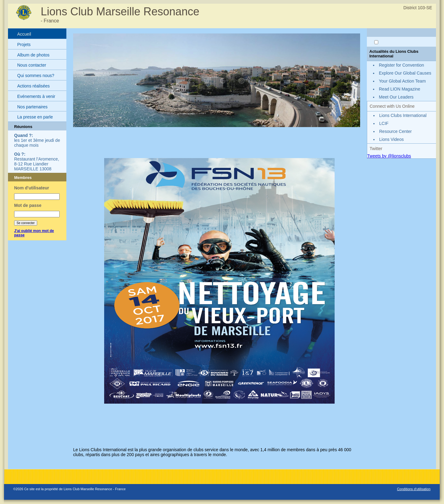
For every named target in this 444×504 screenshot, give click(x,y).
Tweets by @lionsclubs (389, 156)
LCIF (384, 123)
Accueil (24, 34)
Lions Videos (391, 139)
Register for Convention (401, 65)
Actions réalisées (33, 86)
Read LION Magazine (400, 89)
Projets (24, 45)
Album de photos (33, 55)
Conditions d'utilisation (414, 489)
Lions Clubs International (403, 115)
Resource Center (395, 131)
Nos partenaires (32, 107)
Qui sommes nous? (36, 76)
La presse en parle (35, 117)
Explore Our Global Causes (405, 73)
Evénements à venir (36, 96)
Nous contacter (32, 65)
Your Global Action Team (402, 81)
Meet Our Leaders (396, 97)
